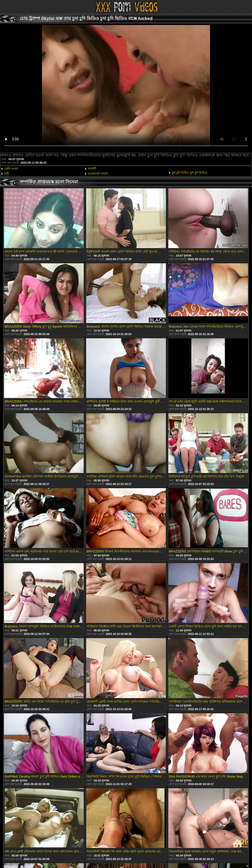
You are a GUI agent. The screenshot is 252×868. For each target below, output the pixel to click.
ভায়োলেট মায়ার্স (98, 174)
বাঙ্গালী (92, 169)
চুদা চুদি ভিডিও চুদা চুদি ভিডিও (190, 173)
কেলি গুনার (11, 169)
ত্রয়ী (7, 174)
